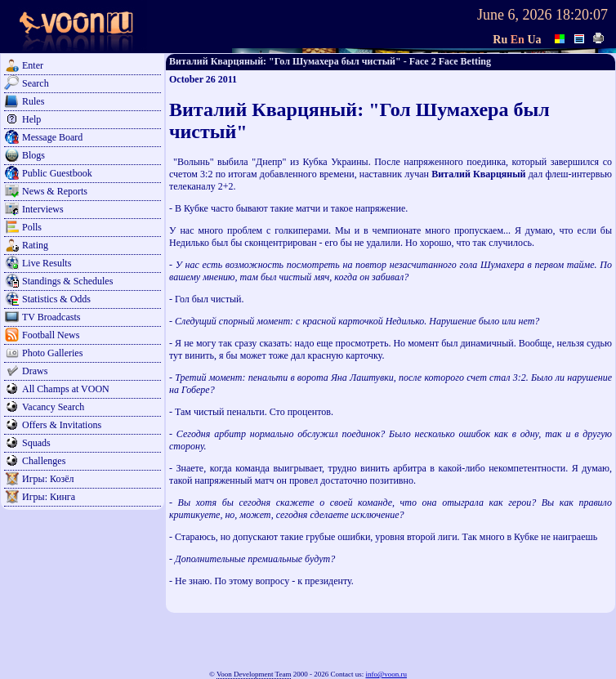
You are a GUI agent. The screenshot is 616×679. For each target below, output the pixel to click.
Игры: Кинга (49, 497)
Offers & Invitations (62, 425)
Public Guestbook (57, 173)
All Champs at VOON (66, 389)
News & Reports (55, 191)
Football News (51, 335)
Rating (35, 245)
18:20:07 (582, 15)
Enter (33, 65)
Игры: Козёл (48, 479)
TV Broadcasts (51, 317)
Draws (35, 371)
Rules (33, 101)
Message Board (52, 137)
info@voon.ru (386, 674)
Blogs (33, 155)
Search (36, 83)
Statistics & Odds (56, 299)
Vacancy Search (53, 407)
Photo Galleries (52, 353)
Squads (36, 443)
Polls (32, 227)
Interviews (43, 209)
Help (31, 119)
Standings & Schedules (67, 281)
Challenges (44, 461)
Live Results (47, 263)
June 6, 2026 (515, 15)
